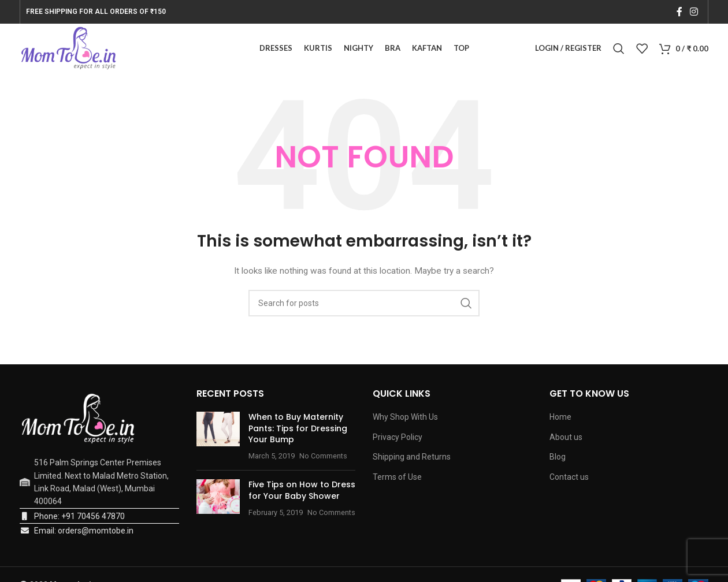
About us (566, 440)
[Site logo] (71, 50)
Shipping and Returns (412, 460)
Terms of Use (397, 480)
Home (560, 420)
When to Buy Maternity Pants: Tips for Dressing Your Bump (298, 431)
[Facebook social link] (679, 12)
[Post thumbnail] (218, 439)
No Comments (323, 459)
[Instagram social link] (694, 12)
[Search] (619, 50)
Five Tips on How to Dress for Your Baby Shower (302, 494)
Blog (558, 460)
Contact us (569, 480)
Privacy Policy (398, 440)
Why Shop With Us (405, 420)
